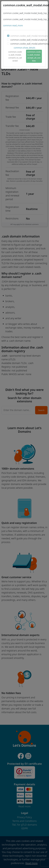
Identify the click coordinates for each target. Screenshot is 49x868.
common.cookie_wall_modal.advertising (30, 44)
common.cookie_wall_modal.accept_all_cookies (34, 56)
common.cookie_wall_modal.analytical (29, 40)
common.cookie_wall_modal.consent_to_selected (15, 56)
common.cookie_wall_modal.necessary (29, 36)
